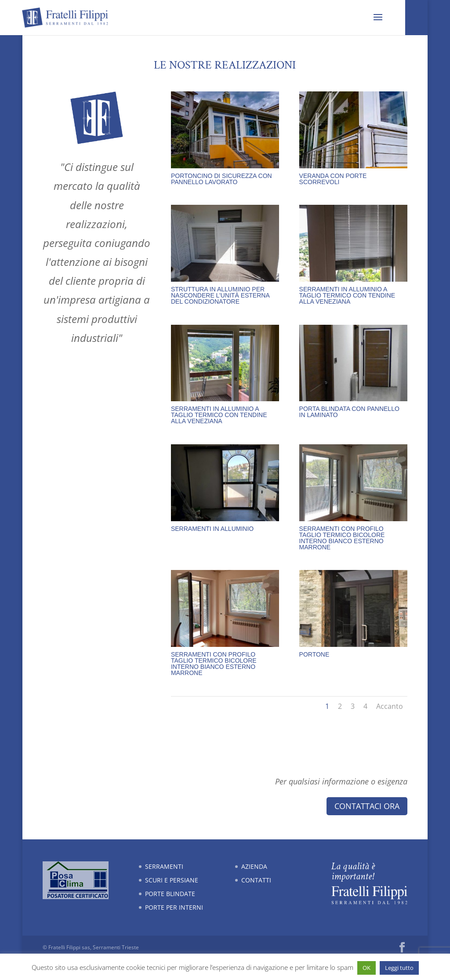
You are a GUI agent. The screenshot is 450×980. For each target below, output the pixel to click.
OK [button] (367, 968)
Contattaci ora (367, 806)
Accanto (390, 706)
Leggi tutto (399, 968)
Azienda (254, 866)
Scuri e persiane (172, 880)
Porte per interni (174, 907)
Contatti (256, 880)
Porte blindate (170, 894)
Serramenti (164, 866)
